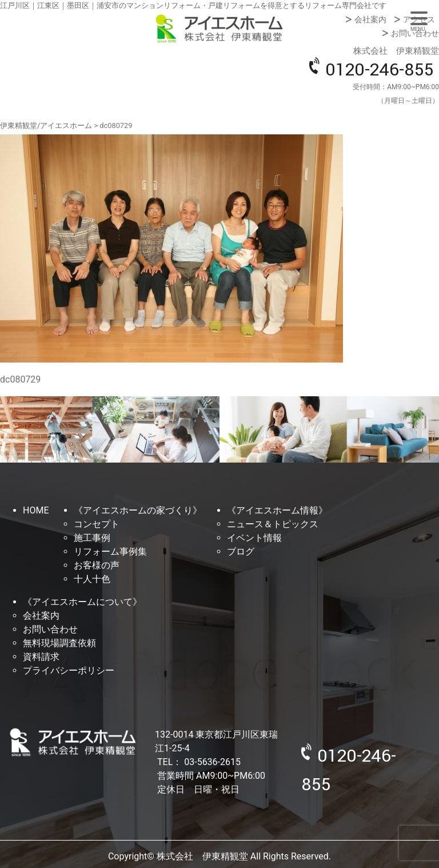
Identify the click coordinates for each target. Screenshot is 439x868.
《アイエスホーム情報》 (277, 510)
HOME (36, 510)
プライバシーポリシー (69, 670)
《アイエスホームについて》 (82, 602)
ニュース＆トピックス (273, 524)
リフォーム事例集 (110, 552)
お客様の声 (97, 565)
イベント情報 (254, 538)
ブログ (241, 552)
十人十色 (92, 579)
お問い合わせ (415, 33)
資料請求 (41, 657)
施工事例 (92, 538)
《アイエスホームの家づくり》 (138, 510)
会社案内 (370, 19)
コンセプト (97, 524)
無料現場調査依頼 (59, 643)
